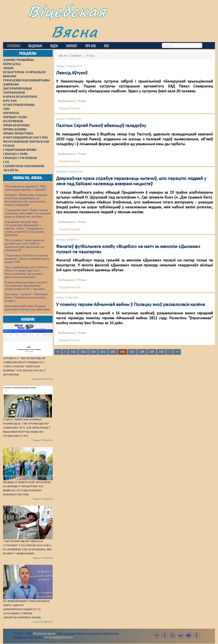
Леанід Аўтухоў (72, 73)
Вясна (75, 32)
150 (162, 352)
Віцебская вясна (44, 633)
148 (142, 352)
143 (93, 352)
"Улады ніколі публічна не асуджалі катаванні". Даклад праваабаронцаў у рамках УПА (27, 259)
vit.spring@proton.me (59, 637)
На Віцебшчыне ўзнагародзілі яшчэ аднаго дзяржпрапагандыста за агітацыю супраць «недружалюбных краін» (26, 609)
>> (177, 352)
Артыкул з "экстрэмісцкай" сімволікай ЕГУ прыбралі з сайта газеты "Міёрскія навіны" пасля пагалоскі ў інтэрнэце (25, 366)
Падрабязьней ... (71, 108)
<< (58, 352)
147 (132, 352)
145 (113, 352)
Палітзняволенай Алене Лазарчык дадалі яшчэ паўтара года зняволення (27, 308)
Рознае (82, 101)
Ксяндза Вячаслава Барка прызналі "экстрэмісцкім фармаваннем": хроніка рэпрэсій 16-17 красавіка (26, 286)
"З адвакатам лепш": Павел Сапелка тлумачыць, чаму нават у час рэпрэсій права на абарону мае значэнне (28, 213)
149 (152, 352)
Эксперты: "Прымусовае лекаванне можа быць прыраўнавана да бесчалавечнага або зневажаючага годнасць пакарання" (26, 200)
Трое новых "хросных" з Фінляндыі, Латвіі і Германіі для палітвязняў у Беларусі (27, 297)
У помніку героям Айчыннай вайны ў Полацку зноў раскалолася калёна (131, 305)
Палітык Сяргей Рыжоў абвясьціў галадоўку (101, 126)
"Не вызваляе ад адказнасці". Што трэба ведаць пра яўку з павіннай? (25, 188)
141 (73, 352)
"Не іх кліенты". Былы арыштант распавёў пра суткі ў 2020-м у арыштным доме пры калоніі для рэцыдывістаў (25, 245)
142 (83, 352)
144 (103, 352)
